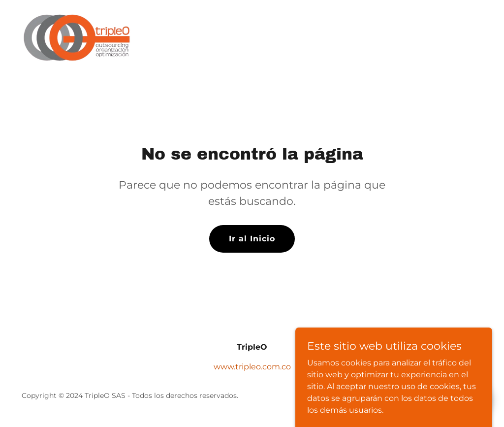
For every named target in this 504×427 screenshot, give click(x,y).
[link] (79, 37)
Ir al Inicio (252, 239)
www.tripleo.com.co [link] (252, 367)
